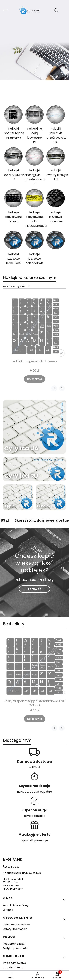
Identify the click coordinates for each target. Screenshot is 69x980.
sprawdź (34, 589)
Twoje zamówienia (14, 963)
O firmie (8, 910)
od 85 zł (34, 767)
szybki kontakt (34, 816)
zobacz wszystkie (16, 286)
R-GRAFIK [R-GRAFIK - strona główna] (13, 860)
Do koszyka (35, 379)
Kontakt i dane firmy (16, 905)
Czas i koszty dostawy (16, 925)
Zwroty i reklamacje (15, 929)
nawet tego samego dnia (34, 792)
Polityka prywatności (16, 948)
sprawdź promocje (35, 840)
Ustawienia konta (13, 967)
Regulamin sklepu (14, 944)
